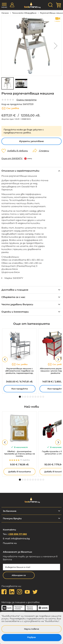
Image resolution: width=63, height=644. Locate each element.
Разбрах (32, 637)
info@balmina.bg (20, 539)
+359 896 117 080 (17, 534)
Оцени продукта (26, 100)
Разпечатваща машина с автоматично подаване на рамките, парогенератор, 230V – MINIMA (19, 371)
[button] (56, 46)
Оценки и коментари (15, 312)
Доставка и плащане (15, 290)
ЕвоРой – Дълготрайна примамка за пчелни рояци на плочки (20, 454)
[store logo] (31, 5)
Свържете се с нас (13, 297)
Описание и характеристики (20, 171)
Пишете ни (10, 543)
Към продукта (20, 389)
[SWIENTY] (28, 158)
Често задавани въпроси (17, 304)
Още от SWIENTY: (12, 158)
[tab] (31, 171)
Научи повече (32, 629)
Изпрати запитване (31, 141)
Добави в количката (19, 472)
